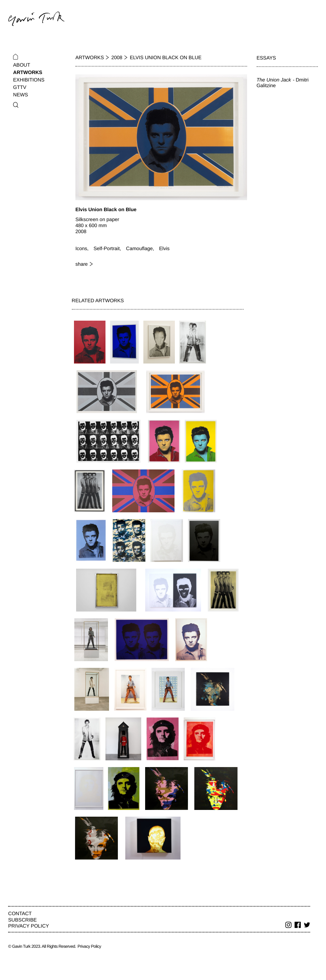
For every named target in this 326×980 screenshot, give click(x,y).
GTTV (20, 87)
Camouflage (139, 248)
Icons (81, 248)
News (21, 95)
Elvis (164, 248)
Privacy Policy (28, 926)
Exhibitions (29, 80)
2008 (117, 57)
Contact (20, 913)
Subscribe (22, 920)
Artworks (28, 72)
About (22, 65)
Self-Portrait (107, 248)
